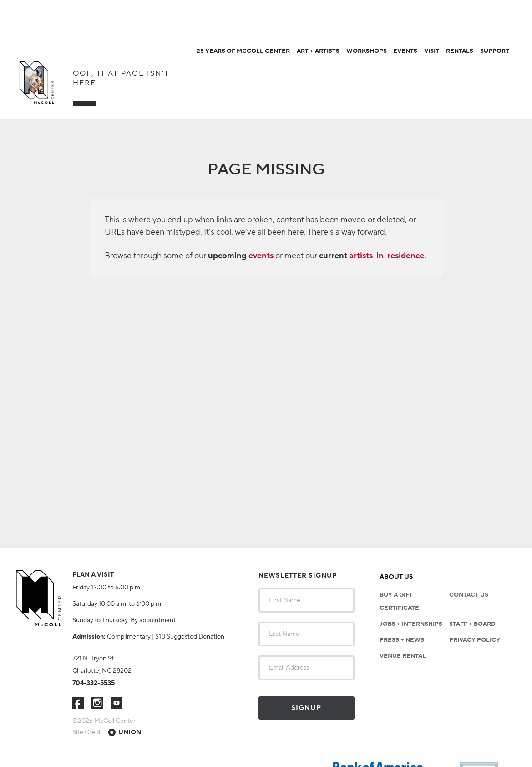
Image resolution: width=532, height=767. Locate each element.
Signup (306, 708)
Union (130, 732)
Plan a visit (93, 575)
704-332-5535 (94, 683)
